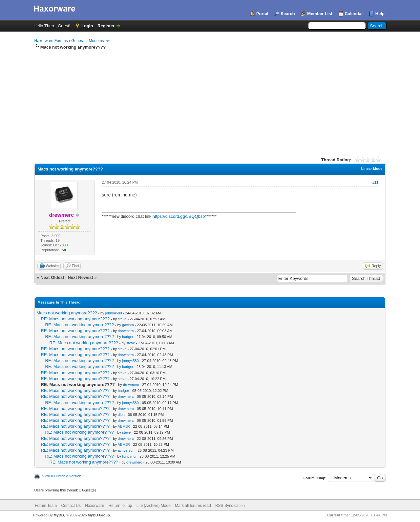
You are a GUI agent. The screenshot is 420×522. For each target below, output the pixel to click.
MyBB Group (99, 515)
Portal (262, 14)
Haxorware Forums (51, 41)
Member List (320, 14)
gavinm (128, 325)
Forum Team (46, 506)
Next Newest (80, 277)
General (78, 41)
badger (128, 337)
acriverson (126, 450)
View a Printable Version (62, 476)
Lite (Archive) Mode (154, 506)
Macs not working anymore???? (67, 313)
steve (122, 319)
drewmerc (126, 331)
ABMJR (124, 426)
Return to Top (120, 506)
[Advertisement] (210, 100)
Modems (96, 41)
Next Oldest (52, 277)
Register (106, 26)
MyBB (59, 515)
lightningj (129, 456)
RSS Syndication (230, 506)
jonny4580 (114, 313)
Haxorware (94, 506)
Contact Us (71, 506)
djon (121, 415)
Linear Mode (372, 169)
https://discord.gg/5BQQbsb (179, 216)
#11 (375, 182)
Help (380, 14)
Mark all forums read (193, 506)
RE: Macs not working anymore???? (75, 319)
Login (87, 26)
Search (288, 14)
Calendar (354, 14)
